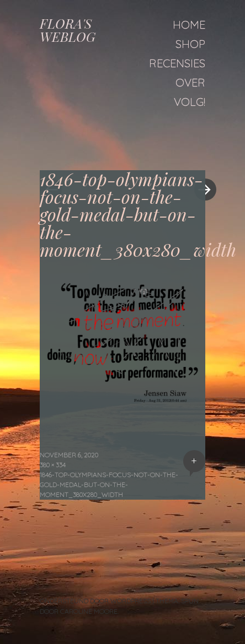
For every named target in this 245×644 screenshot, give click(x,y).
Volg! (190, 102)
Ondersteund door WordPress (95, 601)
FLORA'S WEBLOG (68, 30)
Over (190, 82)
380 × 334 (53, 465)
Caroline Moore (89, 611)
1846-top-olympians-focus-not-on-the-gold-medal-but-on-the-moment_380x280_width (109, 485)
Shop (190, 44)
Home (189, 25)
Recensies (177, 63)
